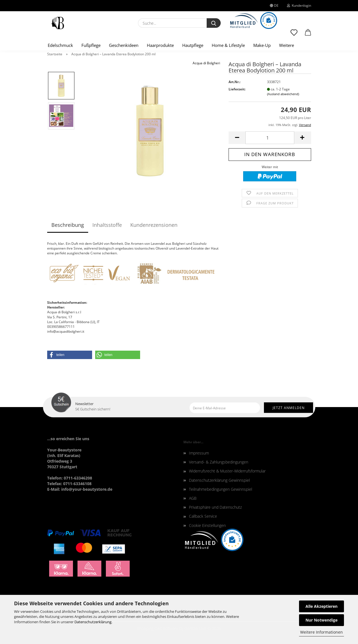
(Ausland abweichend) (283, 94)
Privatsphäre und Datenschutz (215, 507)
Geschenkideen (124, 45)
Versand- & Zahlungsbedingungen (219, 462)
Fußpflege (91, 45)
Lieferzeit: (237, 89)
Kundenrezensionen (154, 225)
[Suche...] (214, 23)
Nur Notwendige (321, 620)
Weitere (287, 45)
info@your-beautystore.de (87, 489)
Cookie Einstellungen (207, 525)
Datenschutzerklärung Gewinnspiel (219, 480)
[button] (308, 35)
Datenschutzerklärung (93, 622)
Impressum (199, 453)
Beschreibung (68, 225)
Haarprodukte (160, 45)
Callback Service (203, 516)
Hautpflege (193, 45)
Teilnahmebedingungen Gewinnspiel (221, 489)
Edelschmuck (60, 45)
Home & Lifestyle (228, 45)
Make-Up (262, 45)
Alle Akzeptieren (321, 606)
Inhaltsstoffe (107, 225)
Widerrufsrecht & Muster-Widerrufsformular (227, 471)
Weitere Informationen (321, 632)
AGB (193, 498)
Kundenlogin (299, 5)
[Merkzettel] (294, 35)
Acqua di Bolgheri (206, 63)
